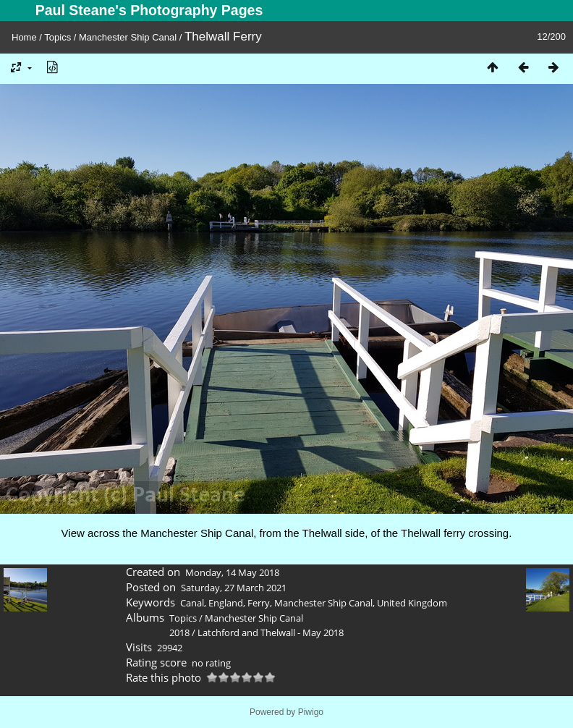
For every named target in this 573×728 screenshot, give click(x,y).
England (226, 603)
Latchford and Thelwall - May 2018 (271, 632)
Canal (192, 603)
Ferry (259, 603)
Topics (58, 37)
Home (24, 37)
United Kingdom (412, 603)
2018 (179, 632)
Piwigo (311, 712)
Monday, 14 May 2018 (232, 572)
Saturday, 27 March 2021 (234, 588)
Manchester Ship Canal (128, 37)
